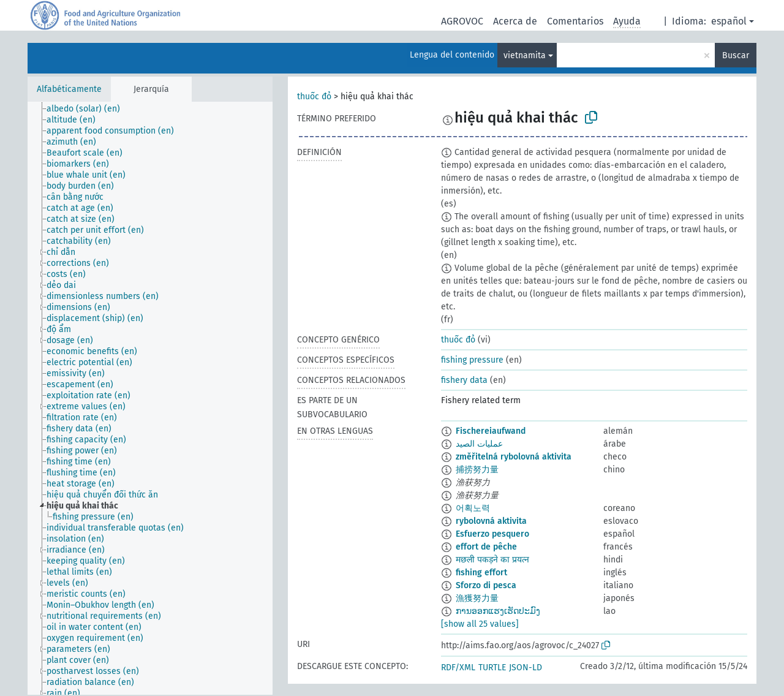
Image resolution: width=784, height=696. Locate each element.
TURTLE (492, 668)
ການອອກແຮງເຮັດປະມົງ (498, 611)
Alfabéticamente (69, 89)
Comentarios (575, 21)
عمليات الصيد (479, 444)
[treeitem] (89, 109)
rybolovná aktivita (491, 521)
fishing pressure (472, 360)
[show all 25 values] (480, 624)
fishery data (464, 380)
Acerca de (515, 21)
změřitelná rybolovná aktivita (514, 457)
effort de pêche (486, 547)
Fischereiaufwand (491, 431)
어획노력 (473, 508)
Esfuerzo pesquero (492, 534)
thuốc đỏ (314, 96)
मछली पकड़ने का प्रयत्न (492, 560)
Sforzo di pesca (486, 585)
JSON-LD (526, 668)
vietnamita (525, 55)
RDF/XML (458, 668)
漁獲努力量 (477, 598)
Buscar (736, 55)
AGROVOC (462, 21)
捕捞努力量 (477, 470)
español (729, 21)
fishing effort (481, 573)
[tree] (150, 398)
